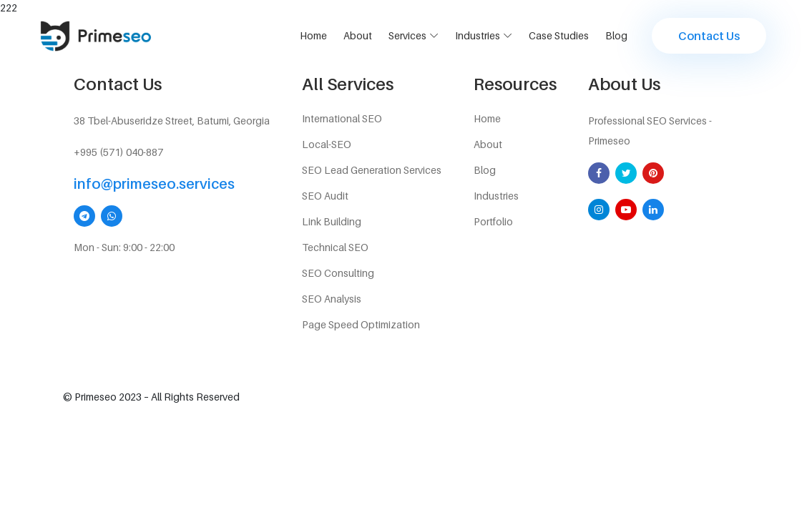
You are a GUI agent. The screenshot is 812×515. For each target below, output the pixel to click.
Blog (616, 35)
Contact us (709, 36)
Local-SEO (327, 144)
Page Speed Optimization (361, 324)
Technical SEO (335, 247)
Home (313, 35)
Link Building (332, 221)
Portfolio (493, 221)
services (407, 35)
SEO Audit (325, 196)
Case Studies (559, 35)
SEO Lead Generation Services (372, 170)
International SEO (342, 118)
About (358, 35)
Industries (478, 35)
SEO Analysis (332, 299)
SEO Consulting (338, 273)
